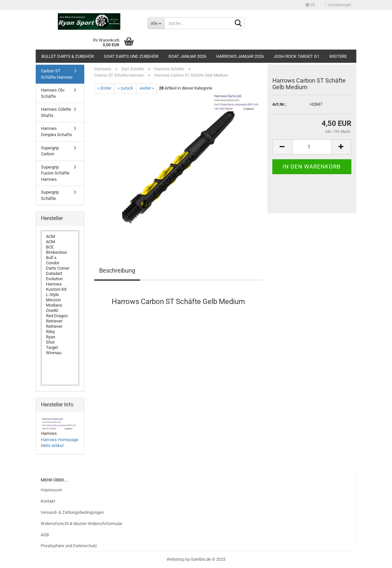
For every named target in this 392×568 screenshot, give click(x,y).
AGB (45, 535)
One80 (60, 311)
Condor (60, 263)
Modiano (60, 305)
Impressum (51, 490)
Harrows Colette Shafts (56, 112)
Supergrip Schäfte (50, 195)
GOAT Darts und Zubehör (131, 56)
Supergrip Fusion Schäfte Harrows (55, 173)
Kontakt (48, 501)
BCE (60, 247)
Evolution (60, 279)
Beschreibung (117, 270)
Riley (60, 332)
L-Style (60, 295)
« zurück (125, 88)
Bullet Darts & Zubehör (68, 56)
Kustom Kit (60, 289)
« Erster (104, 88)
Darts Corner (60, 268)
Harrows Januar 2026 (240, 56)
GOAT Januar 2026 (187, 56)
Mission (60, 300)
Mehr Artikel (52, 446)
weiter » (147, 88)
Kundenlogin (338, 5)
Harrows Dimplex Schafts (57, 132)
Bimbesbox (60, 252)
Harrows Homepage (60, 440)
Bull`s (60, 258)
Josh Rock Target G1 (296, 56)
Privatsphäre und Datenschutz (69, 546)
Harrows (60, 284)
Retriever (60, 321)
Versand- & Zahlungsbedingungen (72, 512)
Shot (60, 342)
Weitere (338, 56)
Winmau (60, 353)
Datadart (60, 274)
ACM (60, 237)
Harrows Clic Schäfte (53, 93)
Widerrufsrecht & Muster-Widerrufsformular (81, 524)
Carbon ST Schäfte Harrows (57, 74)
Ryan (60, 337)
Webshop (176, 559)
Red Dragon (60, 316)
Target (60, 348)
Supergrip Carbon (50, 151)
